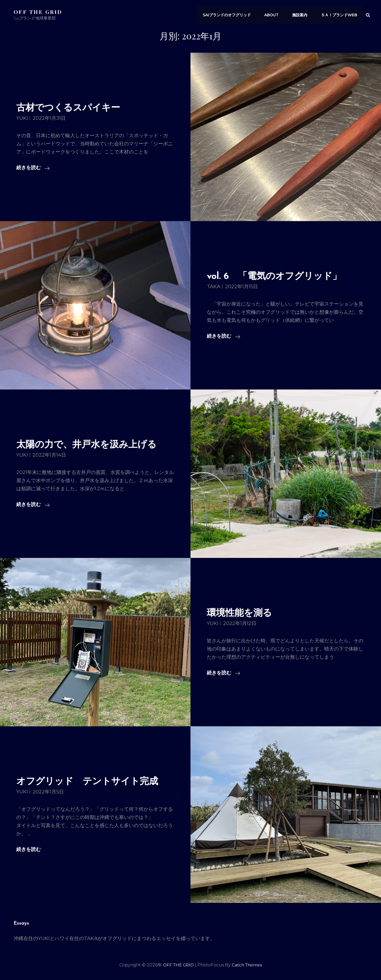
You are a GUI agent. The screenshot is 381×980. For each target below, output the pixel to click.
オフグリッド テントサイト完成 (93, 782)
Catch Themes (248, 965)
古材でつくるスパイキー (73, 108)
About (275, 15)
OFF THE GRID (38, 12)
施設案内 (302, 15)
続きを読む (33, 168)
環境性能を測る (242, 613)
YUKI (22, 118)
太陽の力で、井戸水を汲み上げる (93, 445)
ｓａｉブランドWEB (340, 15)
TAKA (214, 287)
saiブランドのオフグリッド (231, 15)
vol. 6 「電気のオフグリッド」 (280, 276)
